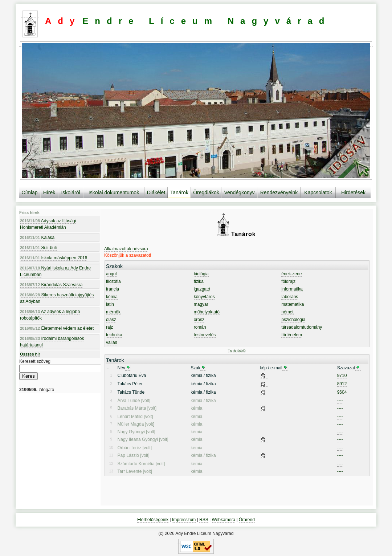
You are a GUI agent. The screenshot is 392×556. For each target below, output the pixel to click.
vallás (112, 342)
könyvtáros (204, 297)
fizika (199, 281)
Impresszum (184, 520)
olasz (111, 320)
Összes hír (30, 354)
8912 (342, 384)
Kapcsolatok (318, 192)
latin (110, 304)
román (200, 327)
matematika (293, 304)
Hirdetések (353, 192)
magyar (201, 304)
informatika (292, 289)
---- (340, 401)
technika (114, 335)
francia (113, 289)
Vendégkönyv (239, 192)
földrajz (288, 281)
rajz (109, 327)
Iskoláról (70, 192)
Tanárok (179, 192)
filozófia (113, 281)
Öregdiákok (206, 192)
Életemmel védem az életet (57, 328)
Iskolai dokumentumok (114, 192)
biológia (201, 274)
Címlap (29, 192)
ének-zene (291, 274)
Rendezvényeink (279, 192)
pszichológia (293, 320)
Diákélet (156, 192)
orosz (199, 320)
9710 (342, 376)
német (287, 312)
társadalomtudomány (302, 327)
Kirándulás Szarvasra (51, 285)
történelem (292, 335)
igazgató (202, 289)
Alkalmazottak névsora (126, 249)
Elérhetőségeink (153, 520)
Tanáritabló (237, 351)
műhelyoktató (207, 312)
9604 (342, 392)
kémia (112, 297)
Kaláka (37, 238)
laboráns (290, 297)
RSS (204, 520)
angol (111, 274)
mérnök (113, 312)
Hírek (49, 192)
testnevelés (205, 335)
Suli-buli (38, 248)
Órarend (247, 520)
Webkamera (224, 520)
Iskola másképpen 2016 (54, 258)
